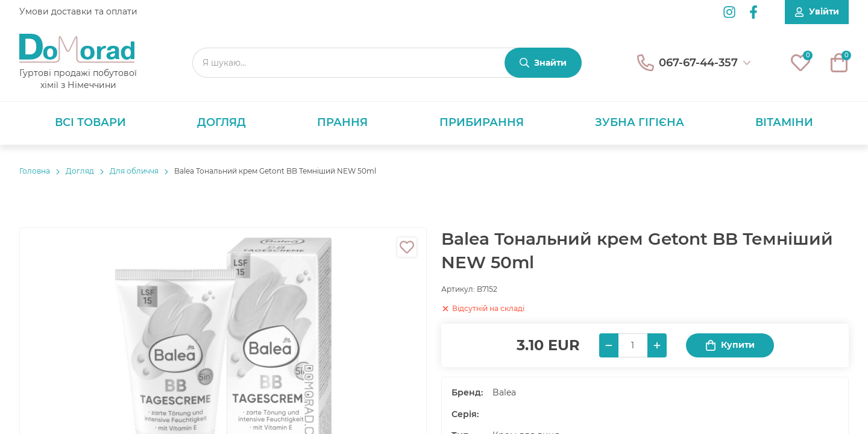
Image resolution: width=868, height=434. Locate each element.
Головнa (35, 171)
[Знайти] (543, 63)
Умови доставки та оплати (78, 11)
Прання (342, 122)
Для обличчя (134, 171)
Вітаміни (784, 122)
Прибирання (482, 122)
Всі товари (90, 122)
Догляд (222, 122)
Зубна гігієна (640, 122)
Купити (730, 345)
